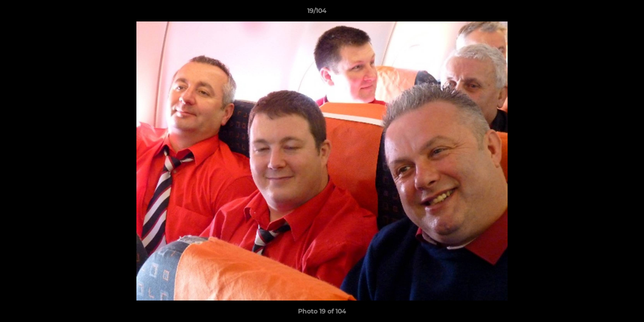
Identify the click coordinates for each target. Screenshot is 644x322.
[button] (606, 13)
